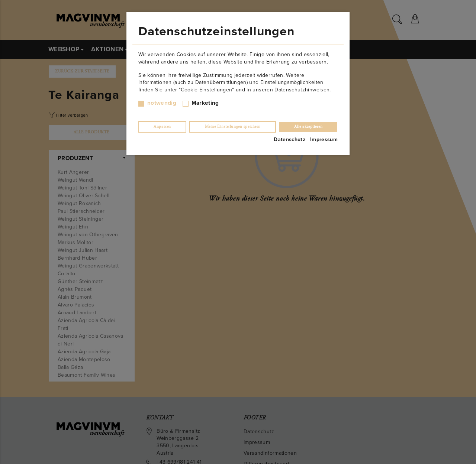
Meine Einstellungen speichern (233, 127)
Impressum (324, 139)
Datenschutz (290, 139)
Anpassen (162, 127)
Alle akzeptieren (308, 127)
